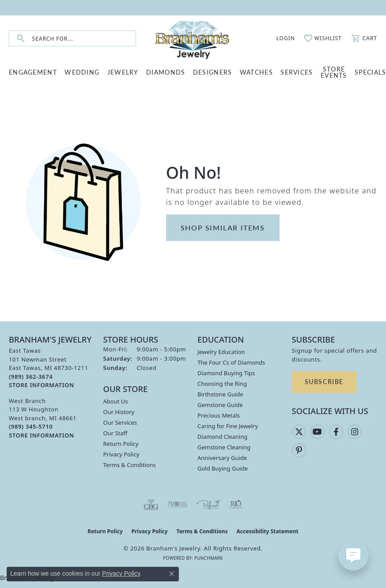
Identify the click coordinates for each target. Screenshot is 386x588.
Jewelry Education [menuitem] (221, 352)
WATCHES (256, 72)
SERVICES (297, 72)
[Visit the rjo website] (236, 505)
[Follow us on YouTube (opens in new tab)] (318, 432)
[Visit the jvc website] (178, 505)
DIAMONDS (166, 72)
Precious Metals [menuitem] (219, 415)
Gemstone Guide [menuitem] (220, 405)
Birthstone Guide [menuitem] (220, 394)
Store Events (334, 72)
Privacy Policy (121, 454)
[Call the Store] (31, 377)
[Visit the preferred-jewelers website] (208, 505)
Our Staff (115, 433)
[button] (281, 38)
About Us (116, 401)
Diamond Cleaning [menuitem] (222, 437)
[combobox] (84, 39)
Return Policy (121, 444)
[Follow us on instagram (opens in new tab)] (355, 432)
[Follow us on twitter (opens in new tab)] (299, 432)
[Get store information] (42, 385)
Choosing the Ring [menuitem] (222, 384)
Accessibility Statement (267, 531)
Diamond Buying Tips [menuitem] (226, 373)
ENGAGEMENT (33, 72)
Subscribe (324, 381)
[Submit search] (21, 39)
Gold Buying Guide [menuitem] (223, 468)
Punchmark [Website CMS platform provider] (209, 558)
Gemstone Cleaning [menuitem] (224, 447)
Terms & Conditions (130, 465)
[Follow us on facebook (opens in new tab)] (336, 432)
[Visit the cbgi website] (151, 505)
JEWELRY (123, 72)
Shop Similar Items (223, 228)
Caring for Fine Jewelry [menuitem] (228, 426)
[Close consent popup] (172, 574)
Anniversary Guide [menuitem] (222, 458)
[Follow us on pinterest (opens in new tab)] (299, 450)
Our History (119, 412)
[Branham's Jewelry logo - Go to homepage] (193, 38)
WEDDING (82, 72)
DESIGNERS (213, 72)
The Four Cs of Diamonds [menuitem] (231, 362)
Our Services (120, 422)
